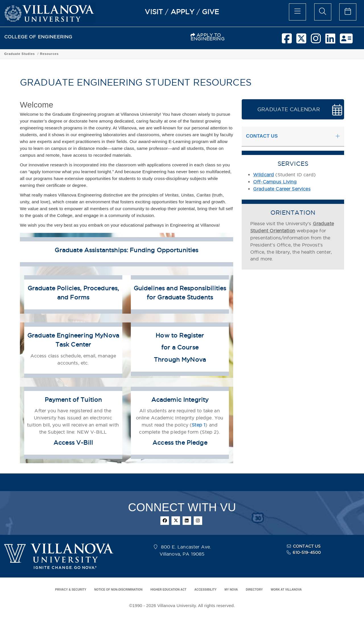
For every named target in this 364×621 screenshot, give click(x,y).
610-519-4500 (307, 552)
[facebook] (287, 41)
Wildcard (263, 175)
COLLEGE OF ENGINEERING (38, 37)
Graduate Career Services (282, 189)
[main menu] (297, 12)
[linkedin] (330, 41)
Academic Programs (76, 54)
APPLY (183, 12)
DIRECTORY (254, 590)
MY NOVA (231, 590)
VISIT (154, 12)
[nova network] (346, 41)
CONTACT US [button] (262, 136)
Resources (144, 54)
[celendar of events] (348, 12)
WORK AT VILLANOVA (286, 590)
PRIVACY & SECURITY (71, 590)
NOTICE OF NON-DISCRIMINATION (118, 590)
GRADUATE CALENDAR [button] (289, 109)
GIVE (211, 12)
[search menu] (323, 12)
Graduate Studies (114, 54)
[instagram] (316, 41)
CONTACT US (307, 546)
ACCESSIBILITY (205, 590)
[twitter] (301, 41)
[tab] (293, 136)
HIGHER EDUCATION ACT (168, 590)
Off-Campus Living (275, 182)
